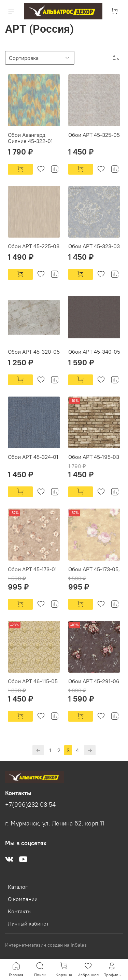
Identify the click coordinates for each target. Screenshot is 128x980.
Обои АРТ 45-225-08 (34, 246)
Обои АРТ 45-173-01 (32, 569)
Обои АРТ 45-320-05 (34, 352)
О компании (23, 899)
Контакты (20, 911)
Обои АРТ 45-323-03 (94, 246)
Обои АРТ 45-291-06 (94, 681)
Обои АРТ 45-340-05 (94, 352)
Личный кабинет (28, 923)
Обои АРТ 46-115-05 (33, 681)
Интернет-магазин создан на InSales (46, 945)
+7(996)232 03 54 (30, 805)
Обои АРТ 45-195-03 (94, 457)
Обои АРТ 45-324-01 (33, 457)
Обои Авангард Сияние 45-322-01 (30, 138)
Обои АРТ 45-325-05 (94, 135)
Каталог (18, 887)
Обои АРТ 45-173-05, (94, 569)
